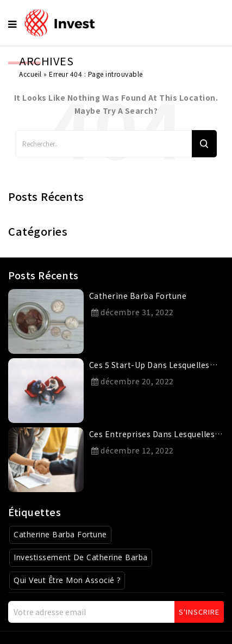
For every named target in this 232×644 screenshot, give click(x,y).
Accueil (30, 74)
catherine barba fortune (138, 296)
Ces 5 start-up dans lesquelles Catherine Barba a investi (149, 367)
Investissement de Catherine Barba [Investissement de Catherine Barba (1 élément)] (81, 557)
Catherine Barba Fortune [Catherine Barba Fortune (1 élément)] (60, 534)
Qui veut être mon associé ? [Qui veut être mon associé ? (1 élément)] (67, 580)
